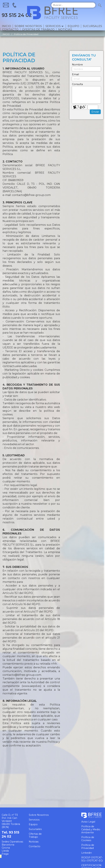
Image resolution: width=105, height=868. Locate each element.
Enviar (95, 112)
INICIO (6, 34)
